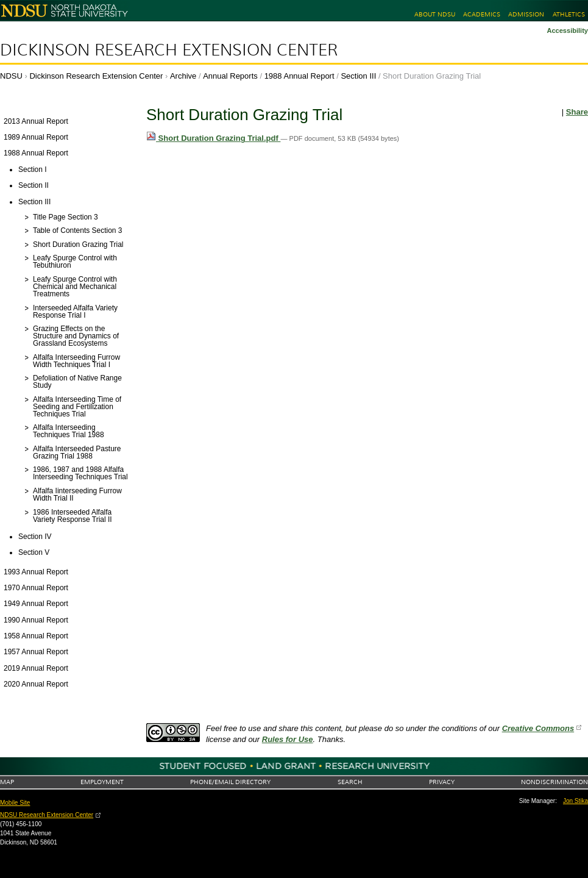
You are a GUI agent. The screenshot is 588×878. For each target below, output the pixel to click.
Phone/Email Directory (230, 782)
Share (577, 112)
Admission (526, 14)
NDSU (11, 76)
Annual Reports (230, 76)
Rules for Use (288, 739)
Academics (482, 14)
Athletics (569, 14)
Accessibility (567, 30)
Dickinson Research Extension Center (169, 50)
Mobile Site (15, 803)
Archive (183, 76)
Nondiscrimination (554, 782)
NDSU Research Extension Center (47, 815)
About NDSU (435, 14)
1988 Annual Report (299, 76)
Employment (102, 782)
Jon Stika (576, 801)
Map (7, 782)
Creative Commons (538, 728)
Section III (358, 76)
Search (350, 782)
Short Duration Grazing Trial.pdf (213, 138)
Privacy (442, 782)
